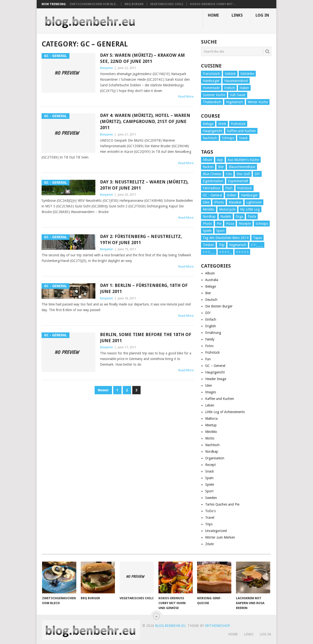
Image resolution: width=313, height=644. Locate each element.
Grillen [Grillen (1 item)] (231, 195)
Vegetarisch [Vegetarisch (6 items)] (238, 245)
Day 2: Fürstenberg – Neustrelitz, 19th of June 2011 (141, 239)
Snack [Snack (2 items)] (243, 138)
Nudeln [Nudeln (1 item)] (226, 216)
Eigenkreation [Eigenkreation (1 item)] (213, 181)
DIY (208, 313)
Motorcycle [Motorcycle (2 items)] (227, 209)
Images (211, 392)
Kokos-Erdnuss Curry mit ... (213, 4)
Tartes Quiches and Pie (222, 504)
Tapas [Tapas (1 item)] (257, 238)
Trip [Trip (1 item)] (222, 245)
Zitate (209, 544)
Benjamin (106, 68)
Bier (208, 293)
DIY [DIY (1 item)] (257, 174)
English (211, 326)
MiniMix (211, 432)
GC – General (215, 366)
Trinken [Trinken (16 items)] (208, 245)
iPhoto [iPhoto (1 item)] (219, 202)
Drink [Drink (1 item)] (222, 124)
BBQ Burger (134, 4)
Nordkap (212, 452)
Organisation (215, 458)
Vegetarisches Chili (167, 4)
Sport (209, 491)
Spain (209, 478)
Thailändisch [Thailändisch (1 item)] (212, 102)
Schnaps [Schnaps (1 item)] (228, 138)
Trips (209, 524)
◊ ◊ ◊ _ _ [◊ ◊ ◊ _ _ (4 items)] (209, 252)
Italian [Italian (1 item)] (244, 88)
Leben (210, 405)
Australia (212, 280)
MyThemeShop (217, 626)
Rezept (210, 465)
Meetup (211, 425)
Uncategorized (216, 531)
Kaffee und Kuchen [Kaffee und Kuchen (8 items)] (241, 131)
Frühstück (212, 352)
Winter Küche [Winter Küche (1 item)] (258, 102)
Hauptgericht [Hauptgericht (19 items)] (212, 131)
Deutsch (211, 300)
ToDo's (210, 511)
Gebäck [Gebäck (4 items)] (230, 74)
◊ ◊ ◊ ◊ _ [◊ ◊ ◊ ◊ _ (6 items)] (225, 252)
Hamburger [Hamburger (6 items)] (211, 81)
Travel (210, 518)
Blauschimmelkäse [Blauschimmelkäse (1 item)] (242, 167)
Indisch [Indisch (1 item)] (230, 88)
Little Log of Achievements (225, 412)
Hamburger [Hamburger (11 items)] (249, 195)
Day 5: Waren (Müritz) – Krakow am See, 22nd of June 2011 (142, 58)
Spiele (210, 485)
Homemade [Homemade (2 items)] (211, 88)
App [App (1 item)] (220, 160)
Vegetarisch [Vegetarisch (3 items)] (235, 102)
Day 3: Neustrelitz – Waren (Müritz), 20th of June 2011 (144, 185)
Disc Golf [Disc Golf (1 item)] (243, 174)
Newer (103, 390)
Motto (210, 438)
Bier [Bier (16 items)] (221, 167)
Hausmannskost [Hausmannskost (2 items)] (236, 81)
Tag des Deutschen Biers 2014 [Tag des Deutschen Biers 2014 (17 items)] (226, 238)
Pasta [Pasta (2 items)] (252, 216)
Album (210, 273)
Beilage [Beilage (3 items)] (208, 124)
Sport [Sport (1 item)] (220, 231)
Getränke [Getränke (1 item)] (247, 74)
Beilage (211, 286)
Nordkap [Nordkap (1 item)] (209, 216)
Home (213, 15)
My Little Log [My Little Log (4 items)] (250, 209)
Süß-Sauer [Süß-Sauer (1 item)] (238, 95)
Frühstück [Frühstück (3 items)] (238, 124)
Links (237, 15)
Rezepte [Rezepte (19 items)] (245, 224)
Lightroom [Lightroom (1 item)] (254, 202)
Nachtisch (212, 445)
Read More (186, 96)
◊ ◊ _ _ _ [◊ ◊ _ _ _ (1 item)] (257, 245)
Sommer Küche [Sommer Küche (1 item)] (214, 95)
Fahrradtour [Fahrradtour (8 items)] (212, 188)
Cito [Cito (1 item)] (229, 174)
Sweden (211, 498)
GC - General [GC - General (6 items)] (212, 195)
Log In (262, 15)
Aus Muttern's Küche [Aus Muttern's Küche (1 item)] (243, 160)
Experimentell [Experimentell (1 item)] (238, 181)
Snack (210, 471)
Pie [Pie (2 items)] (219, 224)
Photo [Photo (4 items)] (207, 224)
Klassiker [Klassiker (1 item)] (235, 202)
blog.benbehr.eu (170, 626)
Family (210, 339)
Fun (208, 359)
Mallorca (211, 418)
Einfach (211, 319)
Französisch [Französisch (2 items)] (211, 74)
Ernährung (213, 333)
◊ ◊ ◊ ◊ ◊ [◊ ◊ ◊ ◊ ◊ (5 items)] (242, 252)
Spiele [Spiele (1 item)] (207, 231)
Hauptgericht (215, 372)
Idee (208, 385)
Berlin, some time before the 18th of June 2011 (146, 338)
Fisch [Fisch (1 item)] (229, 188)
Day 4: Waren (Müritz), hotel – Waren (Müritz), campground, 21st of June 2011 (145, 121)
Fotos (209, 346)
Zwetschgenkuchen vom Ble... (94, 4)
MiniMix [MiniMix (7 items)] (209, 209)
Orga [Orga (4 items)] (239, 216)
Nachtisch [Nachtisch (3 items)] (210, 138)
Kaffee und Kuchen (220, 399)
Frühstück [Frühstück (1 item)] (245, 188)
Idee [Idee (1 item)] (206, 202)
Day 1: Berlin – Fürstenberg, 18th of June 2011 (144, 288)
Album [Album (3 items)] (207, 160)
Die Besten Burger (219, 306)
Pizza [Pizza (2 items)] (230, 224)
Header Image (216, 379)
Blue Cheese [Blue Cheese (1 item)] (212, 174)
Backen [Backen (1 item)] (208, 167)
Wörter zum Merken (220, 537)
